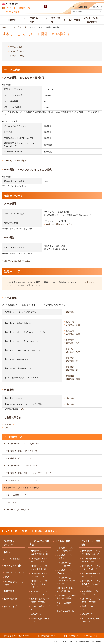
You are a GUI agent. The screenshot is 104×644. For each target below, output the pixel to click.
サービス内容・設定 (18, 27)
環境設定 (9, 424)
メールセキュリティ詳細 (15, 160)
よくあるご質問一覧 (65, 611)
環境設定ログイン (58, 6)
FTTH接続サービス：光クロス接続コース (23, 444)
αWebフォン (11, 502)
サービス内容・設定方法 (39, 543)
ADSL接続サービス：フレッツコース (21, 480)
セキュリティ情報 (12, 566)
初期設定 (70, 322)
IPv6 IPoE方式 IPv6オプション (19, 510)
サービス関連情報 (13, 559)
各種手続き (9, 591)
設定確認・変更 (73, 325)
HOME (5, 27)
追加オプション (17, 51)
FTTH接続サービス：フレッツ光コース (22, 458)
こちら (23, 409)
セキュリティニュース (15, 572)
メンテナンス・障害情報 (91, 543)
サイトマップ (10, 607)
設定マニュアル (17, 56)
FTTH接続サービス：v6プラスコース (21, 451)
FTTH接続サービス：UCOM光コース (21, 466)
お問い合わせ (10, 599)
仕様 (7, 428)
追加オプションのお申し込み (17, 261)
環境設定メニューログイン (14, 543)
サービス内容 (16, 47)
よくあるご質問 (63, 541)
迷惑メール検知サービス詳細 (59, 224)
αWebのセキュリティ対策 (14, 583)
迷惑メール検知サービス (16, 495)
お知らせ (8, 552)
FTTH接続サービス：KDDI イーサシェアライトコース (29, 473)
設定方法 (70, 312)
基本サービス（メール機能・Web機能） (46, 27)
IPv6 (7, 577)
